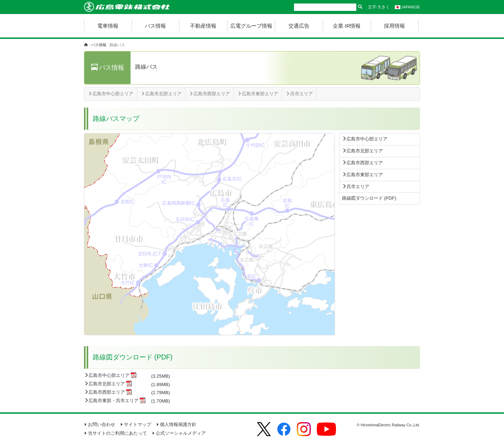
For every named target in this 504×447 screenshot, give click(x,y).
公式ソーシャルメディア (179, 433)
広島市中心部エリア (111, 94)
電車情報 (108, 26)
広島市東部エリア (258, 94)
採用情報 (394, 26)
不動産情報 (203, 26)
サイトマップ (136, 424)
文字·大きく (379, 7)
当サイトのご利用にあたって (115, 433)
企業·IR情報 (347, 26)
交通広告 (299, 26)
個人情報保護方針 (176, 424)
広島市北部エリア (161, 94)
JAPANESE (407, 7)
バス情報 (155, 26)
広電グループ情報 (251, 26)
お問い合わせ (100, 424)
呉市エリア (299, 94)
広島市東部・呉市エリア (114, 401)
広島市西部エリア (209, 94)
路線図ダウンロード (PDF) (369, 198)
